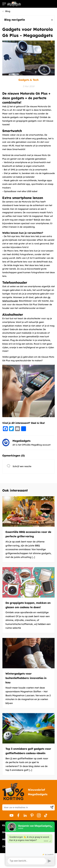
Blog (8, 11)
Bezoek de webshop (45, 4)
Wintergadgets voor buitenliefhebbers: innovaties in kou (26, 678)
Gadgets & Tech (28, 80)
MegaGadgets (21, 441)
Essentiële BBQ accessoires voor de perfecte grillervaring (28, 534)
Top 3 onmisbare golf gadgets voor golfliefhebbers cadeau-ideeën (28, 751)
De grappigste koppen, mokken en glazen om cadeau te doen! (28, 605)
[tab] (28, 20)
